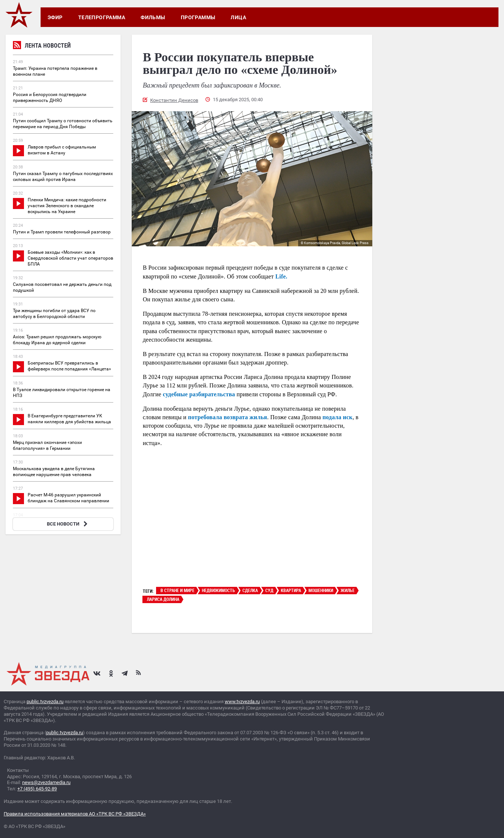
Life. (281, 276)
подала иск (338, 417)
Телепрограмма (102, 17)
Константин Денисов (174, 100)
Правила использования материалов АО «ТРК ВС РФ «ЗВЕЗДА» (75, 814)
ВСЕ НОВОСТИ (68, 524)
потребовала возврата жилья (228, 417)
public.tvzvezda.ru (45, 702)
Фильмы (153, 17)
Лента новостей (42, 46)
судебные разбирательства (199, 394)
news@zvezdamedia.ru (46, 782)
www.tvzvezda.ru (242, 702)
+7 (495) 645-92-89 (37, 789)
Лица (238, 17)
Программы (198, 17)
